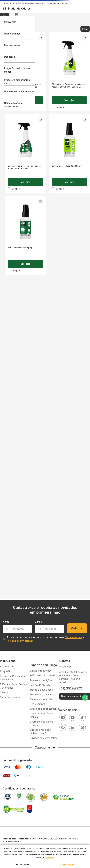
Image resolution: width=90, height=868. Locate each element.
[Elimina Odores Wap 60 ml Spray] (69, 154)
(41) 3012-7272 (71, 688)
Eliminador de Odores (57, 3)
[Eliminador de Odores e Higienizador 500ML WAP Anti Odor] (25, 154)
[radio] (5, 14)
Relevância (10, 22)
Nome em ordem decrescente (13, 105)
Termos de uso (73, 637)
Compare (60, 107)
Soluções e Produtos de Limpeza (28, 3)
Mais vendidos (12, 34)
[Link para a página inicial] (6, 3)
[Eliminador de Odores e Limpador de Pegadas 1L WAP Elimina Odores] (25, 72)
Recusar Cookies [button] (23, 864)
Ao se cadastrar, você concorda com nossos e (45, 639)
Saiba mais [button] (50, 858)
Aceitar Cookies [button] (67, 864)
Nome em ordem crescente (19, 91)
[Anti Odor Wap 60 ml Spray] (25, 235)
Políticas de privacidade (20, 641)
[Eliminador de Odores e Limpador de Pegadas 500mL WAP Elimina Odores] (69, 72)
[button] (69, 100)
